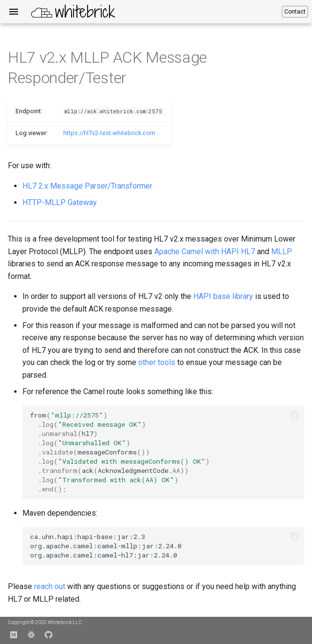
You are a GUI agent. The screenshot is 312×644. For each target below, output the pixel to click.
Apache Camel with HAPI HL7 (205, 252)
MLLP (282, 252)
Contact (295, 12)
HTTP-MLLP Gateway (60, 202)
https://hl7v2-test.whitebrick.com (109, 133)
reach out (50, 586)
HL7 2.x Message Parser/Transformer (87, 186)
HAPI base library (223, 296)
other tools (157, 362)
